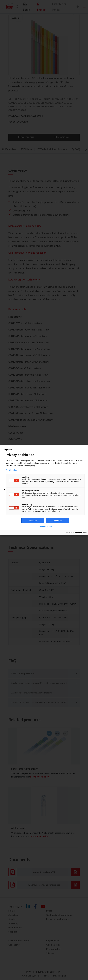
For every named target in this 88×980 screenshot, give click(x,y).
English (8, 450)
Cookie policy (11, 470)
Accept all (33, 521)
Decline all (57, 521)
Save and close (45, 527)
